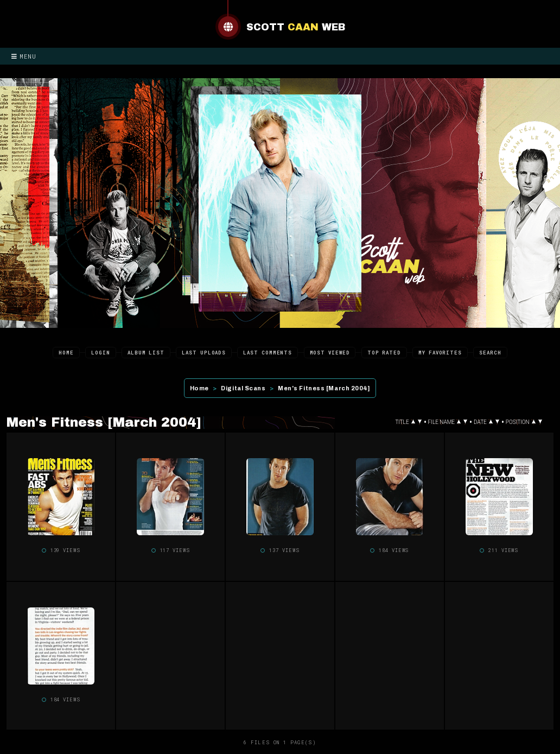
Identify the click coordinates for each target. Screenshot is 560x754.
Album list (146, 353)
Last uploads (204, 353)
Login (101, 353)
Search (490, 353)
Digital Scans (243, 388)
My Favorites (440, 353)
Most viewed (330, 353)
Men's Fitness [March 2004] (324, 388)
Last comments (268, 353)
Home (66, 353)
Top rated (384, 353)
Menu (24, 56)
